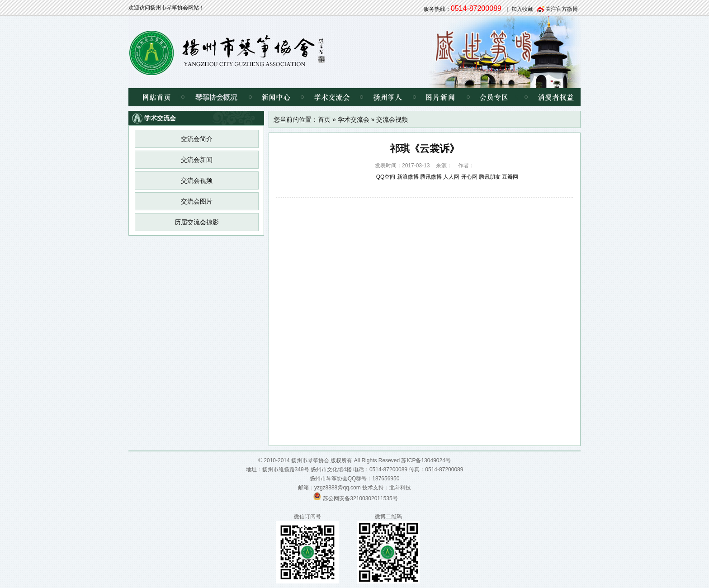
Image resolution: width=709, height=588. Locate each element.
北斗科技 (400, 488)
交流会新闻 (197, 160)
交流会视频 (197, 180)
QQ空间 (386, 177)
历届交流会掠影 (197, 222)
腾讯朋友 (490, 177)
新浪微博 (408, 177)
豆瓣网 (510, 177)
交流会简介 (197, 139)
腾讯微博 (431, 177)
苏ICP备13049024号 (426, 460)
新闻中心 (276, 97)
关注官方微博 (562, 9)
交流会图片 (197, 201)
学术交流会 (332, 97)
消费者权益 (549, 97)
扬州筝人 (388, 97)
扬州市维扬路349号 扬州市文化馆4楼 (307, 469)
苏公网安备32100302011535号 (360, 498)
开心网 (469, 177)
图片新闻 (440, 97)
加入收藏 (522, 9)
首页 (324, 119)
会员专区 (492, 97)
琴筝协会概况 (216, 97)
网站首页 (156, 97)
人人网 (451, 177)
